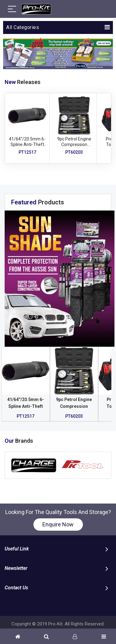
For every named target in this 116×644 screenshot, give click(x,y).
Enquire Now (58, 524)
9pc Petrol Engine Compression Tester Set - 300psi (74, 144)
